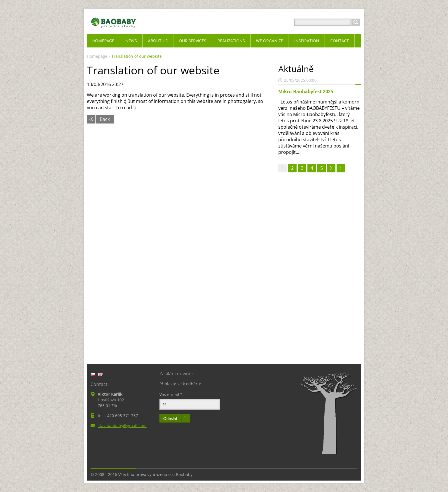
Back (105, 119)
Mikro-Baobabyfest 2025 (306, 91)
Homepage (97, 56)
